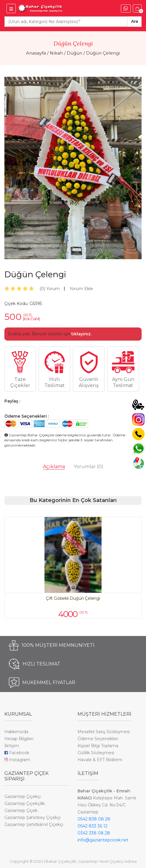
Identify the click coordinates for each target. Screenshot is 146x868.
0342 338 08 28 (94, 833)
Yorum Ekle (81, 289)
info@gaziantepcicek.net (103, 840)
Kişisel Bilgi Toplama (98, 746)
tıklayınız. (81, 334)
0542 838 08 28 (94, 819)
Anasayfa (36, 53)
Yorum (50, 289)
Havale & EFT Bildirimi (100, 760)
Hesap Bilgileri (19, 739)
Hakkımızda (16, 732)
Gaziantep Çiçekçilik (25, 803)
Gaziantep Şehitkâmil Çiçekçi (34, 825)
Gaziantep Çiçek (21, 811)
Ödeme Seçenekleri (98, 739)
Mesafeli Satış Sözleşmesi (104, 732)
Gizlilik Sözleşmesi (96, 753)
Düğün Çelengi (103, 53)
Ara (135, 21)
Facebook (17, 753)
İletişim (12, 746)
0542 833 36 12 (92, 826)
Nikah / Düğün (66, 53)
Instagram (17, 760)
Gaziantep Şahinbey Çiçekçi (32, 818)
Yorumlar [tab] (89, 467)
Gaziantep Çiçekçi (23, 796)
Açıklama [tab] (54, 467)
